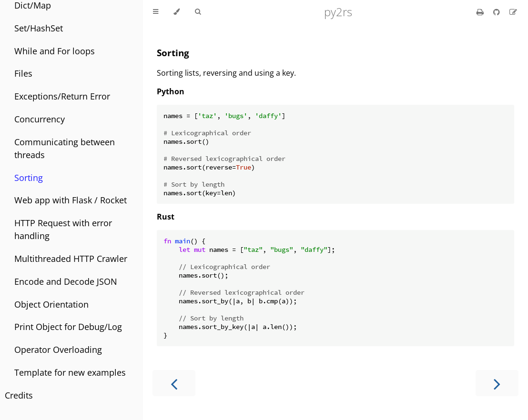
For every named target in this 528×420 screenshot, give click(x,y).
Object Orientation (51, 304)
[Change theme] (177, 12)
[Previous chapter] (174, 383)
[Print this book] (481, 12)
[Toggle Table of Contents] (156, 12)
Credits (19, 395)
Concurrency (40, 119)
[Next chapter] (497, 383)
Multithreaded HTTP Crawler (71, 259)
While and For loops (55, 51)
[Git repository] (498, 12)
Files (23, 73)
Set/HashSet (39, 28)
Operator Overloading (58, 350)
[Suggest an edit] (513, 12)
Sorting (29, 178)
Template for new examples (70, 372)
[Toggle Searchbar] (198, 12)
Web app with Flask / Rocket (71, 200)
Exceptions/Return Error (62, 96)
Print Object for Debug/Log (68, 327)
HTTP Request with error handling (63, 229)
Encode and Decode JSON (66, 281)
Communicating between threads (65, 148)
